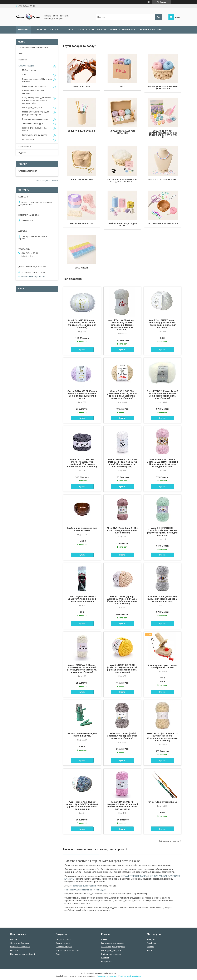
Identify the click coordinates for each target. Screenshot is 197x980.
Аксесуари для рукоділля (113, 947)
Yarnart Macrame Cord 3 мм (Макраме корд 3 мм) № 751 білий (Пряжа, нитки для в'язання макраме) (122, 463)
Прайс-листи (25, 147)
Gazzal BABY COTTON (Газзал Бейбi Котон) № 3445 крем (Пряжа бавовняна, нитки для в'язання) (122, 395)
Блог (70, 30)
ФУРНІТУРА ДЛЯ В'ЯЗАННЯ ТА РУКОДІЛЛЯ (86, 890)
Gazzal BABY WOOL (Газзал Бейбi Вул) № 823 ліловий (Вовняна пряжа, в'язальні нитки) (82, 395)
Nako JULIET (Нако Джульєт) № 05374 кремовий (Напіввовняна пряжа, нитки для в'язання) (162, 737)
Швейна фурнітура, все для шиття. (122, 225)
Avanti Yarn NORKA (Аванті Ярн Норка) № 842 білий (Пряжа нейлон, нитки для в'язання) (82, 324)
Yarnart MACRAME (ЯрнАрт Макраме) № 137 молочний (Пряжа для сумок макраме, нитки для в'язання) (82, 669)
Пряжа (104, 939)
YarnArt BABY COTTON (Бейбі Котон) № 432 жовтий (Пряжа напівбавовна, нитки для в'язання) (122, 669)
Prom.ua (112, 973)
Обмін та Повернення (20, 947)
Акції (21, 54)
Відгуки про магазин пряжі (68, 950)
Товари (38, 30)
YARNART (175, 876)
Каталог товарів (26, 66)
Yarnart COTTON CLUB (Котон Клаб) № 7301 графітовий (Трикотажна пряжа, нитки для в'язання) (82, 463)
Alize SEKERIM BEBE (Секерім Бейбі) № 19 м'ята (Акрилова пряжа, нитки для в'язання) (162, 532)
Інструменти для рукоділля (163, 224)
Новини (22, 164)
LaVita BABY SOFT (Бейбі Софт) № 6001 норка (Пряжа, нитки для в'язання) (122, 736)
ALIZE (150, 876)
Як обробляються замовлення (33, 48)
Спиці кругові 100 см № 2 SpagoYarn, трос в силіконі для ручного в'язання (82, 599)
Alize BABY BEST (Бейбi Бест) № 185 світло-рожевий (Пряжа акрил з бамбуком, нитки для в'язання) (162, 463)
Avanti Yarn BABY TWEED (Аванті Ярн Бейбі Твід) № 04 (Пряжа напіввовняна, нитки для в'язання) (82, 805)
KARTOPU (69, 879)
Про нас (55, 30)
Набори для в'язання (111, 954)
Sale (122, 87)
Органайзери (82, 268)
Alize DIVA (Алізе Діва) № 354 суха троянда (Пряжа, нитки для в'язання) (122, 530)
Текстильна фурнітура (82, 224)
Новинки (23, 60)
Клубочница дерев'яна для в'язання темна (82, 529)
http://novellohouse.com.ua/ (33, 272)
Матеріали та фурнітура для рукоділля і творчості (122, 180)
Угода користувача (29, 37)
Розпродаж (106, 961)
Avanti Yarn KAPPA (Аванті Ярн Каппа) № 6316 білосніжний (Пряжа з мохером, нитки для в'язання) (122, 325)
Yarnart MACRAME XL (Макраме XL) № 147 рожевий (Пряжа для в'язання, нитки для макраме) (122, 805)
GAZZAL (158, 876)
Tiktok (149, 950)
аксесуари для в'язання (84, 886)
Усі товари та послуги (169, 841)
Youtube (150, 947)
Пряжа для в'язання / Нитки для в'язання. (163, 88)
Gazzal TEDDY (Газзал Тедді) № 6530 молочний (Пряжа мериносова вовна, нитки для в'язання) (162, 395)
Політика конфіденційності (23, 954)
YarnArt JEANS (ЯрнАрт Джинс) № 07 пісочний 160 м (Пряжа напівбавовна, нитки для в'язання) (122, 600)
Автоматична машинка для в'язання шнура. (82, 735)
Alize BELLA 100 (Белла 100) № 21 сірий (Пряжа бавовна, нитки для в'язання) (162, 599)
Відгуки (22, 153)
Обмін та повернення (122, 30)
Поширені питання (151, 30)
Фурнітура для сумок (82, 179)
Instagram (151, 939)
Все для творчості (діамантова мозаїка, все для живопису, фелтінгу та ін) (163, 134)
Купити (82, 350)
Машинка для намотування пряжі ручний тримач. (162, 666)
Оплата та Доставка (90, 30)
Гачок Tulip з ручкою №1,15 (162, 802)
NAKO (166, 876)
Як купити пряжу (63, 939)
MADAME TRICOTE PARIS (134, 876)
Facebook (151, 943)
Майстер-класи (82, 87)
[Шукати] (159, 17)
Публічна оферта (64, 947)
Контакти (14, 950)
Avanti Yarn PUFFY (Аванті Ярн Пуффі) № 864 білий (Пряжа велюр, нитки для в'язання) (162, 324)
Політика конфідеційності (61, 37)
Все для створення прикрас (163, 179)
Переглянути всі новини (47, 180)
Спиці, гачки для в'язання (82, 131)
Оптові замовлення (28, 171)
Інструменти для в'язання (113, 943)
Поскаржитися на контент (107, 976)
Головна (23, 30)
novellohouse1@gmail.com (33, 276)
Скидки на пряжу (64, 943)
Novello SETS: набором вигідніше (122, 132)
